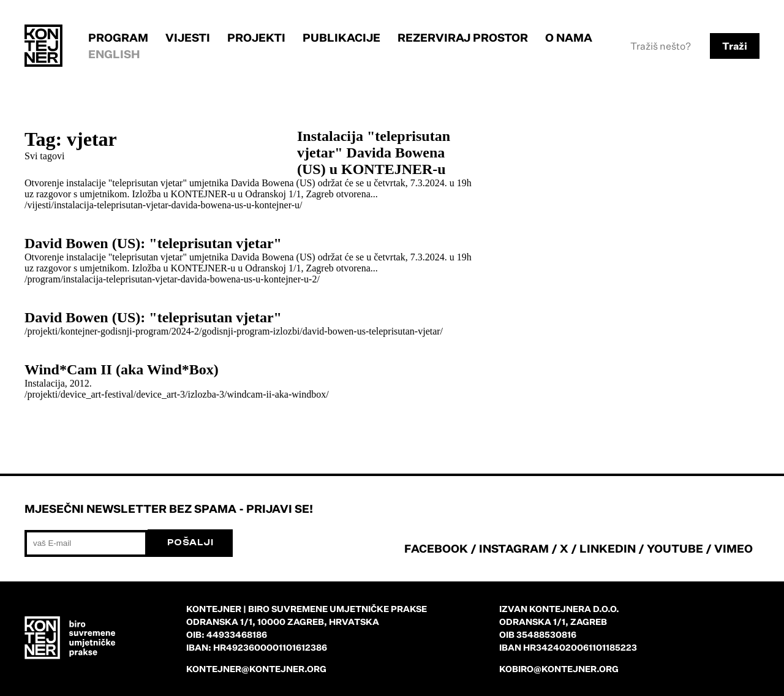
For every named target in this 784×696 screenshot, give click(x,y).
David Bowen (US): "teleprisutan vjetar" (153, 243)
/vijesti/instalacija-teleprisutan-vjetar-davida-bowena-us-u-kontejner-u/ (163, 205)
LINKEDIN (608, 548)
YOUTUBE (675, 548)
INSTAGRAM (514, 548)
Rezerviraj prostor (463, 37)
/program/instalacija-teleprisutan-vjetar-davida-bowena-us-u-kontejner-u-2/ (172, 279)
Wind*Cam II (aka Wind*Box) (122, 369)
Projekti (256, 37)
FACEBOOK (436, 548)
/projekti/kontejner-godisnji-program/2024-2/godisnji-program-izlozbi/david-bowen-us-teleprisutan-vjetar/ (234, 331)
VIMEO (733, 548)
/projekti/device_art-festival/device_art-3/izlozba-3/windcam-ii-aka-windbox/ (177, 394)
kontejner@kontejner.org (256, 669)
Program (118, 37)
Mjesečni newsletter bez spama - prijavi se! (169, 509)
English (114, 54)
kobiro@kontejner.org (559, 669)
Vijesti (188, 37)
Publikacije (341, 37)
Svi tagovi (44, 156)
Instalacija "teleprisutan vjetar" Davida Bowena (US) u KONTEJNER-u (374, 153)
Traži (735, 46)
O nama (569, 37)
